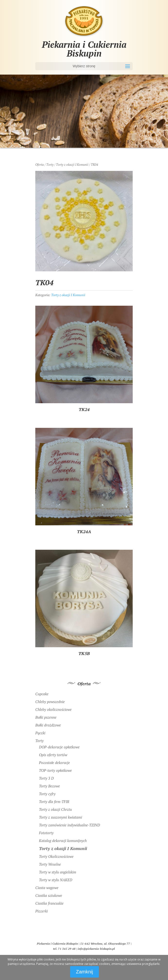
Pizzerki (42, 911)
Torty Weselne (50, 864)
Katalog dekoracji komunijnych (63, 841)
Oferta (40, 165)
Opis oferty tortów (53, 755)
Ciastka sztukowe (49, 895)
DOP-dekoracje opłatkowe (59, 747)
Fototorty (46, 833)
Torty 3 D (46, 778)
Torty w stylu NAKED (56, 880)
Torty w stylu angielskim (58, 872)
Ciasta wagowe (47, 888)
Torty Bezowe (49, 786)
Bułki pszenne (46, 717)
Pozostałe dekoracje (54, 763)
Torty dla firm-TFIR (54, 802)
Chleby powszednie (50, 702)
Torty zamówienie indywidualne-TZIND (70, 825)
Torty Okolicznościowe (56, 856)
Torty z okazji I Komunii (72, 165)
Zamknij (84, 972)
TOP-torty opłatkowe (55, 770)
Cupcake (42, 694)
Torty (50, 165)
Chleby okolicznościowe (53, 709)
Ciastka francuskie (49, 903)
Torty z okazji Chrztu (55, 809)
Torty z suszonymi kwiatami (61, 817)
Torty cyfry (47, 794)
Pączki (40, 733)
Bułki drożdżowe (48, 725)
